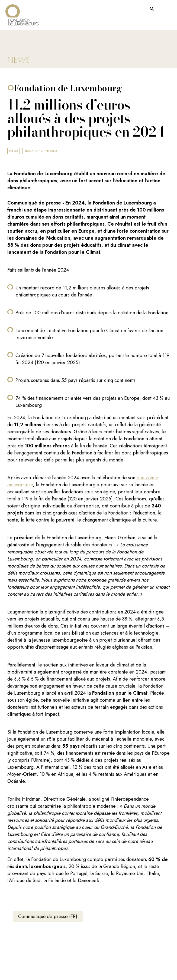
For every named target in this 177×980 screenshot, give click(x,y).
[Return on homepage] (22, 13)
